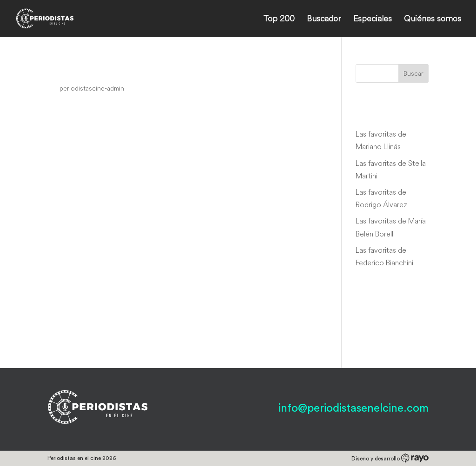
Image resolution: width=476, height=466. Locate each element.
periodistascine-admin (92, 88)
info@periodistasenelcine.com (354, 408)
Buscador (324, 20)
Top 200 (279, 20)
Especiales (373, 20)
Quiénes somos (433, 20)
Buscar (413, 73)
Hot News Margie (98, 71)
